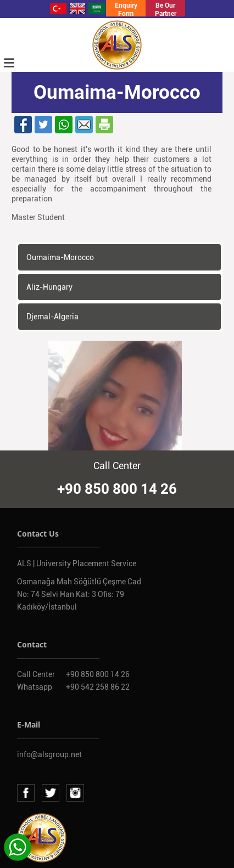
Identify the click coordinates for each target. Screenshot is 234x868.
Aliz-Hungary (49, 287)
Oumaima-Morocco (60, 257)
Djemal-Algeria (52, 317)
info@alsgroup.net (49, 754)
